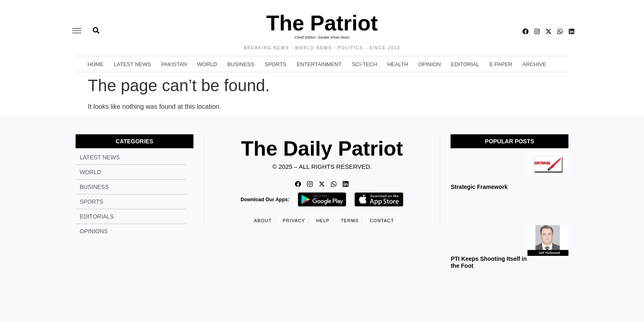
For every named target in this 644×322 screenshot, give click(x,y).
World (207, 64)
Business (241, 64)
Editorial (465, 64)
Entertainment (319, 64)
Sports (275, 64)
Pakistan (174, 64)
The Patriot (322, 23)
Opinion (429, 64)
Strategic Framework (479, 187)
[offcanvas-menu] (77, 31)
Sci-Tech (365, 64)
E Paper (501, 64)
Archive (534, 64)
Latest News (132, 64)
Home (95, 64)
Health (398, 64)
